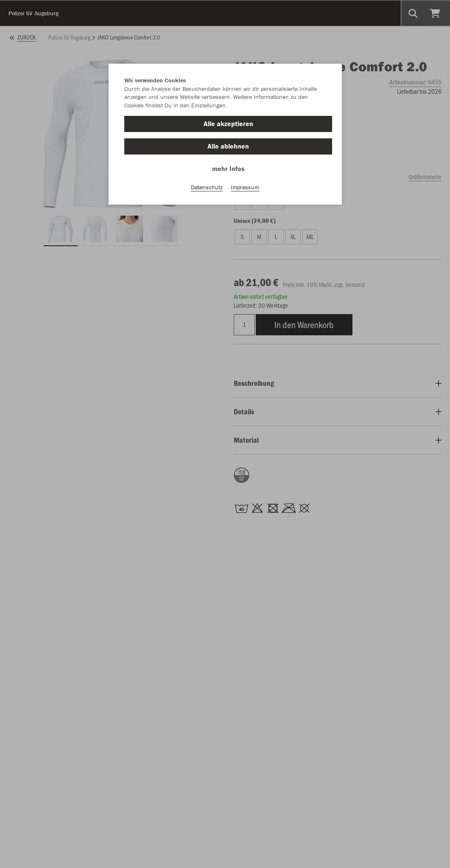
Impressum (245, 187)
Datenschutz (207, 187)
